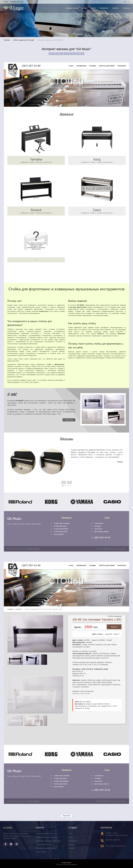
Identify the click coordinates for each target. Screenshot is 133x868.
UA (125, 2)
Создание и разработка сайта (47, 834)
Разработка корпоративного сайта (48, 841)
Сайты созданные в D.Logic (24, 40)
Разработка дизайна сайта (46, 848)
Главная (7, 40)
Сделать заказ (41, 852)
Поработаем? (66, 816)
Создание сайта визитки (45, 844)
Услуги (93, 8)
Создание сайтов (72, 8)
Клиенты (115, 8)
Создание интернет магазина (46, 837)
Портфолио (104, 8)
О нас (84, 8)
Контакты (126, 8)
